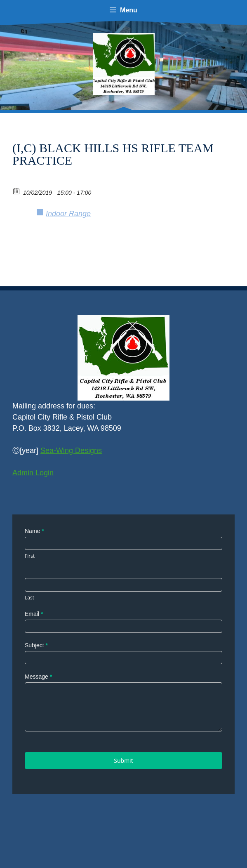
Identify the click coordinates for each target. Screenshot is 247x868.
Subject (36, 645)
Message (38, 677)
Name (34, 531)
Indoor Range (68, 214)
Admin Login (33, 473)
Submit (123, 761)
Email (34, 614)
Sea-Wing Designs (71, 451)
